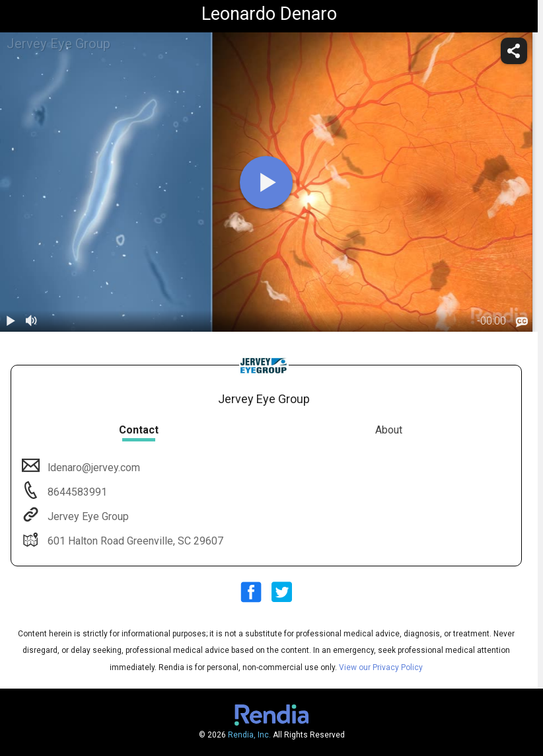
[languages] (522, 322)
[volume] (32, 321)
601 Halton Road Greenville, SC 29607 (134, 541)
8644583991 (76, 492)
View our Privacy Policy (381, 667)
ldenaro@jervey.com (92, 468)
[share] (514, 51)
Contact (139, 430)
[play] (266, 182)
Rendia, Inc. (249, 735)
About (389, 430)
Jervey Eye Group (87, 516)
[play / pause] (11, 321)
